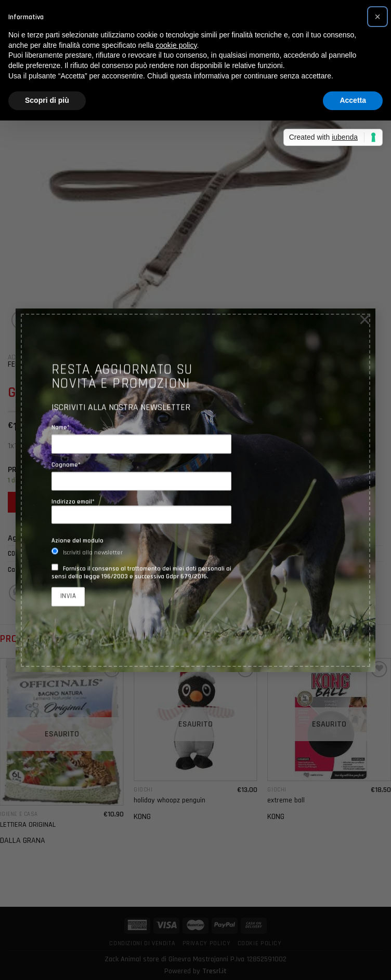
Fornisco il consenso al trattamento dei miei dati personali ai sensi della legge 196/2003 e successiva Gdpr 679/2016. (141, 572)
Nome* (61, 428)
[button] (377, 17)
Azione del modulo (77, 541)
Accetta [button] (353, 100)
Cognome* (66, 465)
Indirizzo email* (141, 511)
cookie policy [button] (176, 45)
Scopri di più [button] (47, 100)
